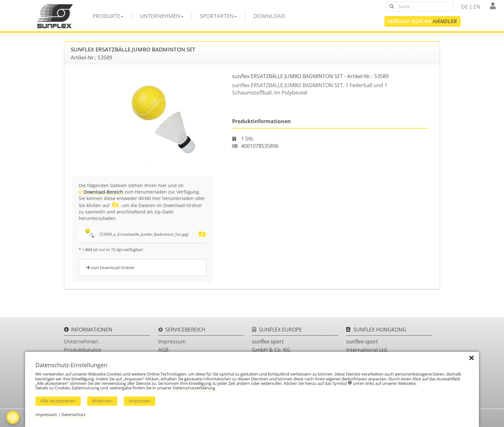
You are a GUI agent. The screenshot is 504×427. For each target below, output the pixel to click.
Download (269, 16)
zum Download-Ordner (110, 268)
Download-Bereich (103, 192)
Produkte (108, 16)
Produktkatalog (83, 350)
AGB (163, 350)
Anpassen (139, 401)
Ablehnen (102, 401)
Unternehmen (162, 16)
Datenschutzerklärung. (195, 388)
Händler (444, 21)
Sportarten (218, 16)
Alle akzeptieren (58, 401)
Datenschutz (73, 414)
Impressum (172, 341)
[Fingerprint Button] (13, 417)
